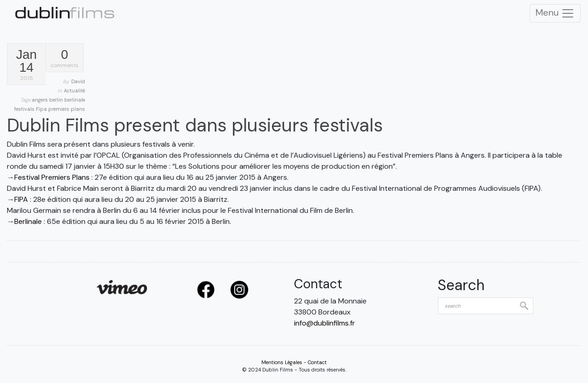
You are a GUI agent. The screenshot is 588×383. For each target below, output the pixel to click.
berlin (57, 100)
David (78, 81)
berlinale (75, 100)
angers (40, 100)
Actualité (74, 91)
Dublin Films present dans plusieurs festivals (195, 125)
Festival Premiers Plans (52, 177)
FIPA (21, 199)
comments (65, 59)
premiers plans (67, 109)
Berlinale (28, 221)
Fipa (42, 109)
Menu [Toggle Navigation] (555, 13)
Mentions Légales (282, 362)
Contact (317, 362)
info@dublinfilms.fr (325, 323)
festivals (25, 109)
